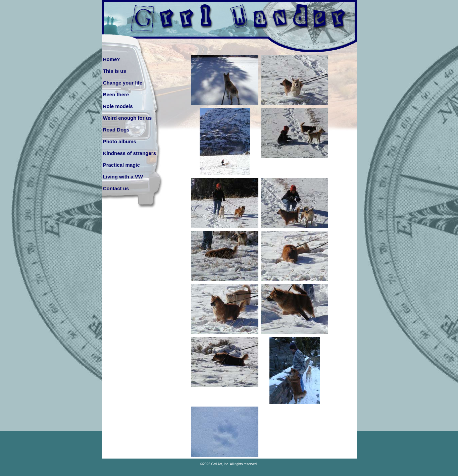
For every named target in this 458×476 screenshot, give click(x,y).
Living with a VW (123, 177)
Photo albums (120, 141)
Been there (116, 94)
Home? (112, 59)
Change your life (123, 83)
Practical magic (121, 165)
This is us (115, 71)
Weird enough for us (128, 118)
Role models (118, 106)
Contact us (116, 188)
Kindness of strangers (130, 153)
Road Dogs (116, 130)
